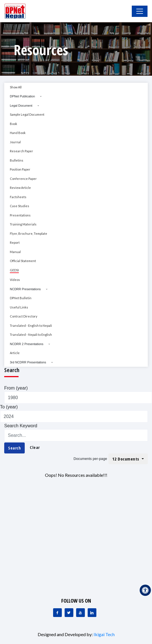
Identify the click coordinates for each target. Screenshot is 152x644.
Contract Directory (24, 316)
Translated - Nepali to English (31, 335)
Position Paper (20, 169)
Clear (35, 447)
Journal (15, 142)
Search (14, 448)
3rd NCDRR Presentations (28, 362)
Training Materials (23, 224)
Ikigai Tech (104, 634)
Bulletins (17, 160)
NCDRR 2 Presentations (27, 344)
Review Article (20, 188)
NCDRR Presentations (25, 289)
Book (13, 124)
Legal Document (21, 106)
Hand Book (18, 133)
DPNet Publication (22, 96)
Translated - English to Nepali (31, 326)
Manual (15, 252)
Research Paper (21, 151)
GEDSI (14, 270)
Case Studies (20, 206)
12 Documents (127, 459)
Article (15, 353)
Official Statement (23, 261)
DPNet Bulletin (21, 298)
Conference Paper (23, 179)
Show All (16, 87)
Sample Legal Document (27, 114)
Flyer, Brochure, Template (29, 233)
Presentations (20, 215)
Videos (15, 280)
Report (15, 242)
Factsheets (18, 197)
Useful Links (19, 307)
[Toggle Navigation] (140, 11)
